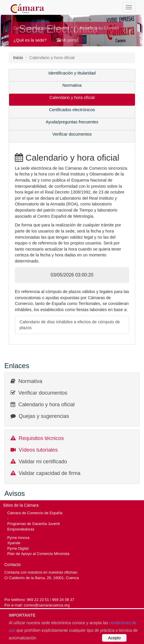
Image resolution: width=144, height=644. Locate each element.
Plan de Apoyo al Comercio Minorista (38, 554)
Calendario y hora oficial (72, 97)
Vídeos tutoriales (38, 450)
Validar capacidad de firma (50, 473)
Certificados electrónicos (72, 110)
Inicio (18, 58)
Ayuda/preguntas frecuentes (72, 122)
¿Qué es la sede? (30, 40)
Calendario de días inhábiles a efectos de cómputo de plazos (70, 325)
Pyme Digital (18, 548)
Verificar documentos (72, 134)
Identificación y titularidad (72, 73)
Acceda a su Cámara (99, 28)
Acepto (114, 638)
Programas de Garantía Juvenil (34, 524)
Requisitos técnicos (41, 438)
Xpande (14, 543)
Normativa (72, 85)
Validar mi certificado (43, 462)
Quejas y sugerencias (44, 416)
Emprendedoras (21, 529)
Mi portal (67, 40)
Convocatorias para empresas (42, 28)
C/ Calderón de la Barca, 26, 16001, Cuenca (42, 578)
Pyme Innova (18, 538)
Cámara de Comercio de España (35, 513)
